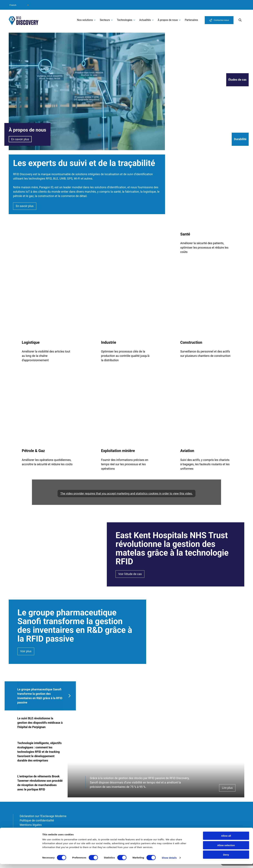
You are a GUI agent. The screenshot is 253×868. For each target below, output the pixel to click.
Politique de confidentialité (37, 821)
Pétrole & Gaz (33, 451)
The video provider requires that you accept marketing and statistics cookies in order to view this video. (127, 493)
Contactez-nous (221, 20)
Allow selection (226, 849)
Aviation (187, 451)
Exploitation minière (118, 451)
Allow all (226, 840)
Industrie (109, 342)
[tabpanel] (156, 740)
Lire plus (227, 789)
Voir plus (26, 652)
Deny (226, 859)
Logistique (31, 342)
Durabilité (240, 139)
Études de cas (237, 80)
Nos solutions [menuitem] (85, 20)
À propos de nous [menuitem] (168, 20)
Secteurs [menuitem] (105, 20)
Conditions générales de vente (39, 830)
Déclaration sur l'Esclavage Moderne (43, 817)
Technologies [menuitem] (125, 20)
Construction (191, 342)
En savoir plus (20, 139)
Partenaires (191, 20)
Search (240, 20)
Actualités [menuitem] (145, 20)
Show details (169, 862)
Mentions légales (31, 826)
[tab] (40, 696)
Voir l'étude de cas (130, 574)
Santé (185, 234)
